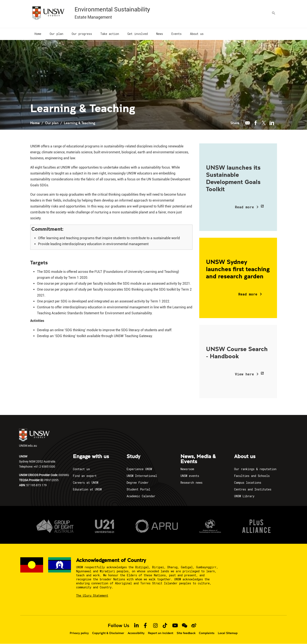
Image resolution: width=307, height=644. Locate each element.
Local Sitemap (228, 633)
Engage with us (91, 457)
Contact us (81, 469)
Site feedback (186, 633)
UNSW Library (244, 496)
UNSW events (190, 476)
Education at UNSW (87, 489)
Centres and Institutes (253, 489)
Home (35, 123)
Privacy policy (79, 633)
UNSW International (142, 476)
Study (133, 457)
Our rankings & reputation (255, 469)
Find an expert (85, 476)
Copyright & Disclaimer (108, 633)
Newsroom (187, 469)
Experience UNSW (139, 469)
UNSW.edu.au (34, 438)
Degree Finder (138, 483)
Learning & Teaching (80, 123)
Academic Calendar (141, 496)
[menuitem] (38, 34)
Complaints (207, 633)
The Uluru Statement (92, 595)
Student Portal (138, 489)
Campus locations (248, 483)
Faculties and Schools (252, 476)
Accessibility (136, 633)
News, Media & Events (198, 459)
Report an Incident (161, 633)
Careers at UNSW (86, 483)
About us (245, 457)
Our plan (52, 123)
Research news (191, 483)
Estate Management (93, 17)
